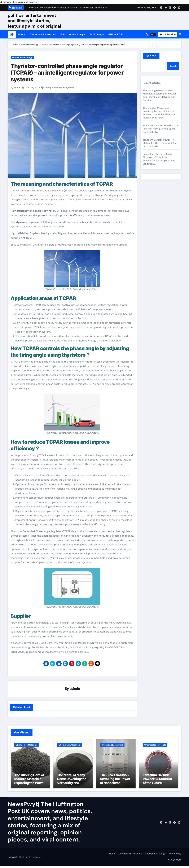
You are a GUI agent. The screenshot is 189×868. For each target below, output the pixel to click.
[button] (180, 34)
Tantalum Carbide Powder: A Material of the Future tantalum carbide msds (160, 143)
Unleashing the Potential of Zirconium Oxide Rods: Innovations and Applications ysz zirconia (159, 159)
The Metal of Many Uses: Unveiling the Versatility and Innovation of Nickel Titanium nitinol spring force (159, 113)
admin (75, 689)
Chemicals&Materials (43, 34)
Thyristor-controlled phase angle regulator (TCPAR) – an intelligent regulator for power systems (67, 73)
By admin (16, 88)
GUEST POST (116, 34)
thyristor (69, 88)
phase (59, 88)
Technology (97, 34)
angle (51, 88)
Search (151, 56)
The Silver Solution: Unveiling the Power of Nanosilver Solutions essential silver (161, 129)
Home (22, 34)
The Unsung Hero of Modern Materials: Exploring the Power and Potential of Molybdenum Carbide (159, 95)
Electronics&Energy (73, 34)
